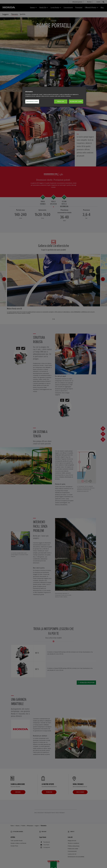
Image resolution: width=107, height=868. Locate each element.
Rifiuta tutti (61, 101)
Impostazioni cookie (32, 101)
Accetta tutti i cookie (76, 101)
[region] (54, 97)
